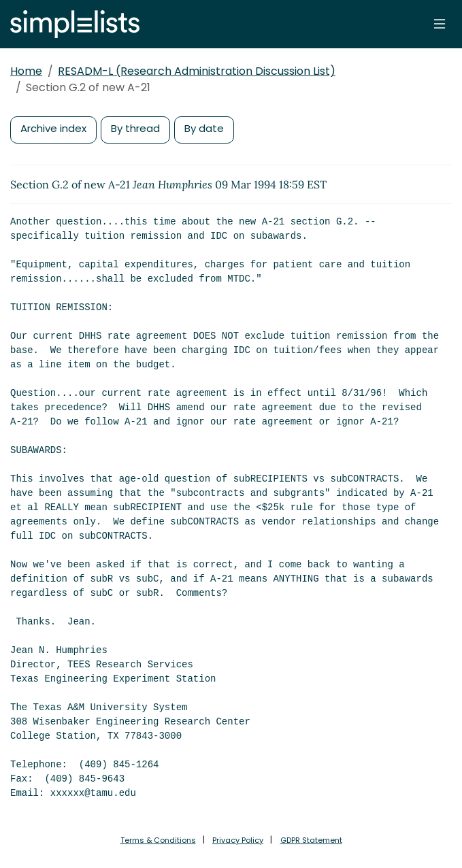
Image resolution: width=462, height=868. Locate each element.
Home (26, 71)
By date (204, 128)
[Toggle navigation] (440, 24)
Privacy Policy (238, 840)
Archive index (53, 128)
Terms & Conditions (158, 840)
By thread (135, 128)
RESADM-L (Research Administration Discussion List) (197, 71)
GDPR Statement (311, 840)
